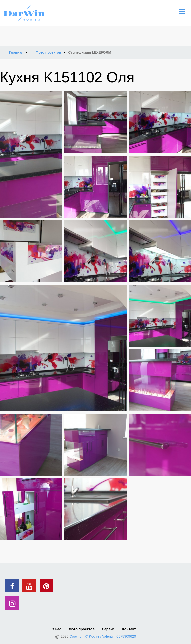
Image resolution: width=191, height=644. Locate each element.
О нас (57, 629)
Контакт (129, 629)
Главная (16, 52)
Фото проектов (48, 52)
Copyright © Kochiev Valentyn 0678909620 (103, 636)
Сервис (108, 629)
